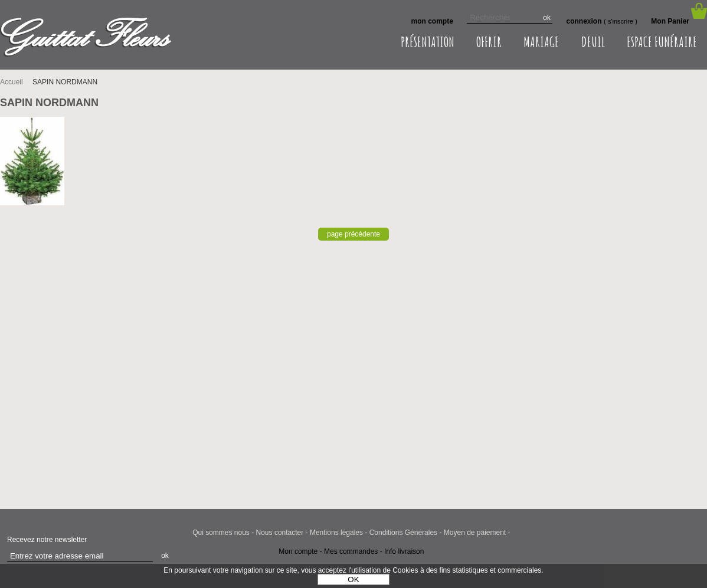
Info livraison (404, 551)
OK (353, 579)
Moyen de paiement (475, 533)
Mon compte (298, 551)
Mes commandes (351, 551)
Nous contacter (280, 533)
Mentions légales (336, 533)
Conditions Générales (403, 533)
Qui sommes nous (221, 533)
